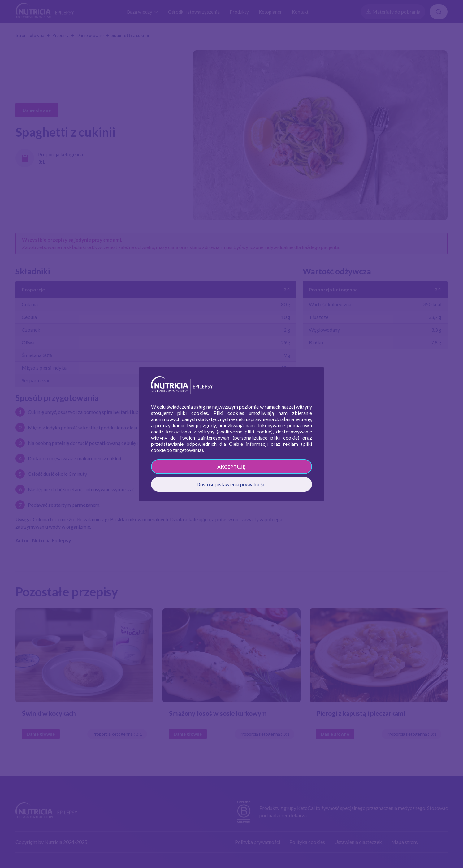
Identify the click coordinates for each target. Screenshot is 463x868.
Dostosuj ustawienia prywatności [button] (231, 484)
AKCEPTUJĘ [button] (231, 467)
